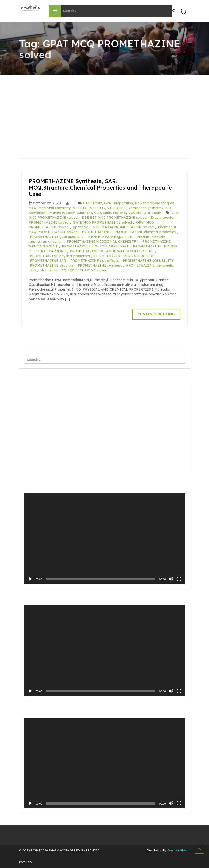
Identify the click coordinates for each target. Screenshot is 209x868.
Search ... (24, 355)
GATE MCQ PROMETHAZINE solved (102, 222)
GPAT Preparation (119, 203)
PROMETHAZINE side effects (94, 260)
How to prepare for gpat (155, 203)
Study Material (115, 213)
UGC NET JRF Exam (145, 213)
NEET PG (80, 208)
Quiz (98, 213)
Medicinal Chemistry (55, 208)
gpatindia (81, 227)
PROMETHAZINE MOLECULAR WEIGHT (95, 246)
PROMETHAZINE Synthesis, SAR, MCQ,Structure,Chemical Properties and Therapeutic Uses (103, 187)
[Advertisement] (104, 111)
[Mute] (171, 579)
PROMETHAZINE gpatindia (110, 236)
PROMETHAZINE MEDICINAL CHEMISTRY (102, 241)
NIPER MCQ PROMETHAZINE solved (123, 227)
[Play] (30, 579)
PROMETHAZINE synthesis (100, 265)
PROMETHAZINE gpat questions (57, 236)
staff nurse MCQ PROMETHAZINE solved (74, 270)
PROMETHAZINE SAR (48, 260)
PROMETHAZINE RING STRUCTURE (124, 256)
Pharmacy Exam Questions (70, 213)
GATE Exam (93, 203)
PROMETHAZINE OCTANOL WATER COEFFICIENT (112, 251)
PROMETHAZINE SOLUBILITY (148, 260)
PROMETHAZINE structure (52, 265)
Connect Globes (178, 850)
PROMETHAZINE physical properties (60, 256)
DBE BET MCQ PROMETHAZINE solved (114, 217)
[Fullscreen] (179, 579)
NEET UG (97, 208)
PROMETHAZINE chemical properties (145, 232)
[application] (104, 538)
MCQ (33, 208)
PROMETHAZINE (96, 232)
